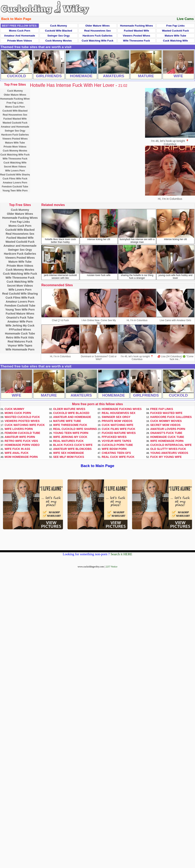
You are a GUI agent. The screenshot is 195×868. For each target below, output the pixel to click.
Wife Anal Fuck (17, 453)
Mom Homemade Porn (21, 457)
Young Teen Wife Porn (15, 191)
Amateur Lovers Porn (15, 183)
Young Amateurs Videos (169, 453)
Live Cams (185, 19)
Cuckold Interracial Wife (171, 445)
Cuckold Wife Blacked (59, 31)
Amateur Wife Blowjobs (72, 449)
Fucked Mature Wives (20, 314)
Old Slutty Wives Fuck (168, 449)
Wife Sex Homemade (69, 453)
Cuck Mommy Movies (59, 41)
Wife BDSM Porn (114, 449)
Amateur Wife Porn (20, 322)
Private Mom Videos (19, 41)
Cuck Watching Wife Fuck (97, 41)
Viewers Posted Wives (137, 36)
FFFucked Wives (20, 330)
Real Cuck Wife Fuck (118, 457)
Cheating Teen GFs (116, 453)
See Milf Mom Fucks (69, 457)
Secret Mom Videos (15, 167)
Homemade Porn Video (22, 445)
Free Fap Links (175, 26)
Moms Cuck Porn (20, 31)
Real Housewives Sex (98, 31)
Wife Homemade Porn (20, 349)
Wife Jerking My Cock (20, 326)
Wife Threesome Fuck (136, 41)
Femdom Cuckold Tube (15, 187)
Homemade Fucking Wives (137, 26)
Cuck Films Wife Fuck (15, 179)
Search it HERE (121, 554)
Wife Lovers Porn (15, 171)
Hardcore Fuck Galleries (97, 36)
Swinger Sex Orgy (58, 36)
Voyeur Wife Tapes (20, 345)
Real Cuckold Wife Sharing (15, 175)
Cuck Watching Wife (175, 41)
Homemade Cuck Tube (20, 334)
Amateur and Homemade (20, 36)
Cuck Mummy (59, 26)
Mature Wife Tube (175, 36)
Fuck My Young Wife (166, 457)
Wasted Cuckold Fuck (176, 31)
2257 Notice (112, 567)
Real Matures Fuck (20, 341)
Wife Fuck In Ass (17, 449)
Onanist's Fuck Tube (20, 318)
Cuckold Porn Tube (117, 445)
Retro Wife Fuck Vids (20, 338)
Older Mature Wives (97, 26)
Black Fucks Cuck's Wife (73, 445)
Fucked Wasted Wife (136, 31)
